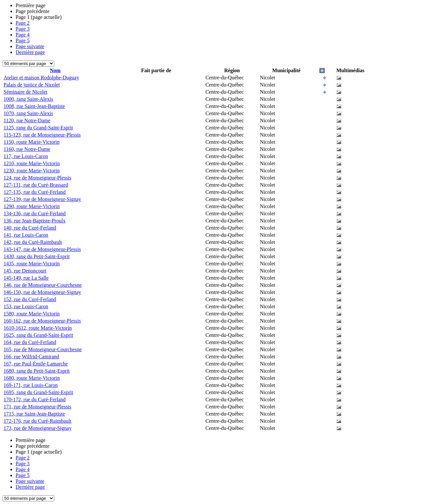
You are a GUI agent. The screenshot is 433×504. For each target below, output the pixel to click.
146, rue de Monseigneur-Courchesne (43, 285)
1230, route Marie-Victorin (32, 171)
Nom (55, 70)
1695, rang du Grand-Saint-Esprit (38, 392)
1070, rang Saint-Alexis (28, 113)
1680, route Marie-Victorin (32, 378)
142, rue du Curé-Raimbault (33, 242)
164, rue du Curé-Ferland (30, 342)
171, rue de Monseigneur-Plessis (38, 407)
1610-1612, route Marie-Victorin (38, 328)
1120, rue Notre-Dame (27, 120)
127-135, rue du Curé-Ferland (35, 192)
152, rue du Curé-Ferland (30, 299)
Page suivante (30, 46)
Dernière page (30, 52)
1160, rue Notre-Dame (27, 149)
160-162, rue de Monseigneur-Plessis (42, 321)
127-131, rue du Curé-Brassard (36, 185)
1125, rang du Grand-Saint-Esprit (38, 128)
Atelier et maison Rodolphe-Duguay (41, 78)
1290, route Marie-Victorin (32, 206)
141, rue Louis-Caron (26, 235)
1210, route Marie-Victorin (32, 163)
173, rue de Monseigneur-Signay (38, 428)
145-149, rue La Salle (26, 278)
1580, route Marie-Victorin (32, 314)
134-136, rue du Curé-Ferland (35, 213)
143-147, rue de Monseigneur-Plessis (42, 249)
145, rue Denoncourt (25, 271)
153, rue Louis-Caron (26, 306)
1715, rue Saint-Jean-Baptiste (34, 414)
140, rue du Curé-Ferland (30, 228)
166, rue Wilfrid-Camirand (31, 357)
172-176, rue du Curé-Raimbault (38, 421)
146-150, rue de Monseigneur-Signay (42, 292)
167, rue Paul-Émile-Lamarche (36, 364)
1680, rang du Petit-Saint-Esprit (37, 371)
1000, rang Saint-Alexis (28, 99)
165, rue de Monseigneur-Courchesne (43, 349)
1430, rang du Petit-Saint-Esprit (37, 256)
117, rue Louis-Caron (26, 156)
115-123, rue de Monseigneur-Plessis (42, 135)
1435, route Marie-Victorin (32, 264)
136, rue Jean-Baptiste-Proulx (35, 221)
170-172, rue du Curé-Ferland (35, 399)
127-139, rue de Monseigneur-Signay (42, 199)
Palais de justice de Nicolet (32, 85)
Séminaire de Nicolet (25, 92)
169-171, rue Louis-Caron (31, 385)
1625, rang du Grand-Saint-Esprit (38, 335)
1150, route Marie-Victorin (32, 142)
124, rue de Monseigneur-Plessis (38, 178)
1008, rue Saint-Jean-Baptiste (34, 106)
